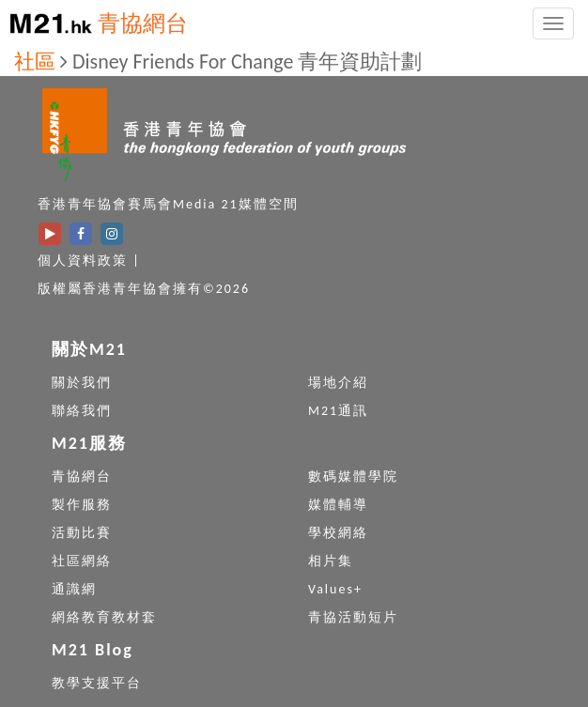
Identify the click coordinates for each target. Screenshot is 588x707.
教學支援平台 (97, 683)
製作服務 (82, 505)
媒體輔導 (338, 505)
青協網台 (143, 23)
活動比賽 (82, 533)
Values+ (335, 589)
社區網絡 (82, 561)
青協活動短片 (353, 617)
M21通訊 (338, 411)
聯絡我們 (82, 411)
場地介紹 (338, 383)
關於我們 (82, 383)
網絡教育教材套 (104, 617)
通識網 (74, 589)
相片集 (331, 561)
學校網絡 (338, 533)
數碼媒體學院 (353, 476)
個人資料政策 (83, 261)
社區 (35, 61)
